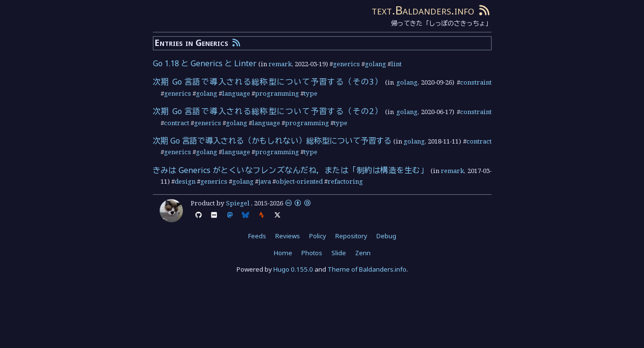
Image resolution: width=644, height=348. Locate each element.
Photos (312, 253)
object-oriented (299, 181)
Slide (339, 253)
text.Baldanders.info (423, 10)
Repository (351, 236)
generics (346, 64)
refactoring (345, 181)
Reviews (288, 236)
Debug (386, 236)
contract (177, 123)
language (236, 93)
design (185, 181)
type (311, 93)
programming (277, 93)
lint (396, 64)
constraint (476, 82)
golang (375, 64)
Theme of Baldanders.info (367, 269)
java (265, 181)
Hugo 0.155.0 (293, 269)
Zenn (363, 253)
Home (283, 253)
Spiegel (238, 203)
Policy (318, 236)
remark (280, 64)
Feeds (257, 236)
